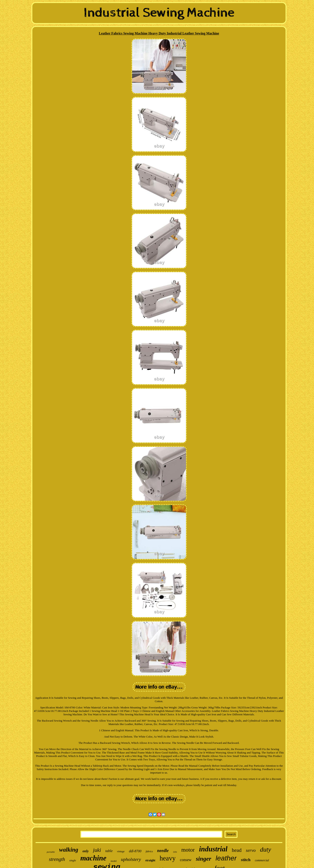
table (109, 851)
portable (51, 852)
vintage (121, 851)
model (114, 861)
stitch (246, 860)
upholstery (131, 859)
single (73, 860)
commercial (262, 860)
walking (69, 850)
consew (186, 860)
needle (163, 851)
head (237, 850)
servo (251, 850)
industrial (213, 849)
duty (266, 849)
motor (188, 850)
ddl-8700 (135, 851)
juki (97, 850)
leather (226, 858)
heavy (168, 858)
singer (204, 859)
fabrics (149, 851)
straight (150, 860)
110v (175, 852)
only (86, 851)
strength (57, 859)
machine (93, 858)
